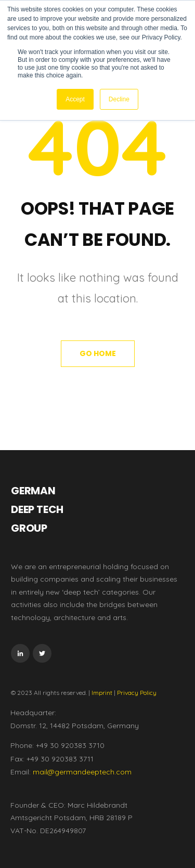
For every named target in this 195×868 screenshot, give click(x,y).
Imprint (102, 693)
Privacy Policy (137, 693)
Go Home (98, 353)
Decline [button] (119, 99)
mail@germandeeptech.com (82, 772)
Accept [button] (75, 99)
